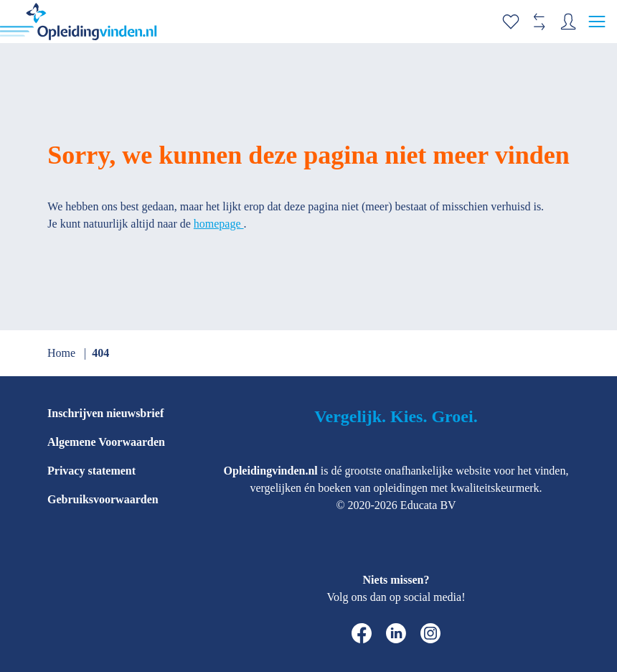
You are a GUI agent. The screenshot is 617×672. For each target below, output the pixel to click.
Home (63, 353)
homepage (219, 224)
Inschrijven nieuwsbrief (105, 413)
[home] (79, 22)
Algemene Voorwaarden (106, 442)
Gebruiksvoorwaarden (103, 499)
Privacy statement (91, 471)
